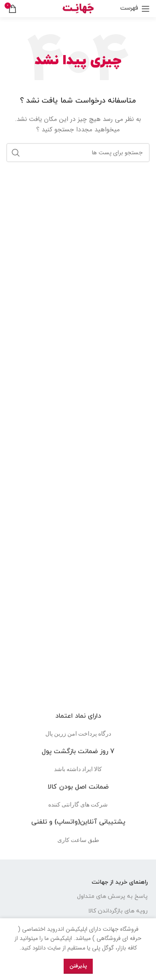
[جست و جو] (78, 153)
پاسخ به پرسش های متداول (112, 896)
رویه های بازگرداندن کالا (118, 911)
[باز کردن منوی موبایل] (135, 9)
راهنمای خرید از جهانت (120, 882)
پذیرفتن (78, 966)
